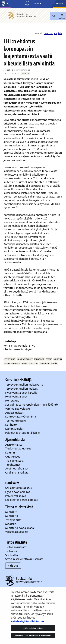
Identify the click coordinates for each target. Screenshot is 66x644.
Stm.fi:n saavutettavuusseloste (24, 559)
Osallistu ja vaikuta (17, 472)
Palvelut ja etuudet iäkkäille (23, 433)
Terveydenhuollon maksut (22, 388)
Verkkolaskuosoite (17, 532)
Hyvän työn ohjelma (18, 492)
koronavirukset (25, 359)
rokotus (58, 359)
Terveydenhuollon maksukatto (25, 384)
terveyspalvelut (30, 363)
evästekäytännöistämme (27, 621)
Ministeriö (12, 516)
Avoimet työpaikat (17, 468)
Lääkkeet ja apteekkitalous (22, 500)
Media (60, 4)
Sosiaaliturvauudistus (18, 488)
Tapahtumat (13, 464)
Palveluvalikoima (16, 496)
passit (49, 359)
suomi (39, 33)
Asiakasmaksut (14, 413)
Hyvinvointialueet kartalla (22, 392)
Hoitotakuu (13, 400)
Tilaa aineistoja (14, 460)
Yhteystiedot (14, 520)
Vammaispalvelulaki (18, 408)
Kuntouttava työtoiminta (21, 416)
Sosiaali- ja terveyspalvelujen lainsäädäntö (32, 404)
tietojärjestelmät (48, 363)
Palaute (13, 565)
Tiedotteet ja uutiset (18, 448)
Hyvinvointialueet (17, 396)
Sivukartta (12, 555)
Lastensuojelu (14, 428)
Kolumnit (11, 452)
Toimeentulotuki (16, 420)
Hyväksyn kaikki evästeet (33, 628)
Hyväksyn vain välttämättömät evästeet (33, 635)
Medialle (11, 524)
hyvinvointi (10, 359)
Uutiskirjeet (13, 456)
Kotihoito (11, 424)
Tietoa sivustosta (16, 547)
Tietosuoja (12, 551)
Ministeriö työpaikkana (20, 528)
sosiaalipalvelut (12, 363)
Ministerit (12, 512)
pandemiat (39, 359)
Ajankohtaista (14, 444)
